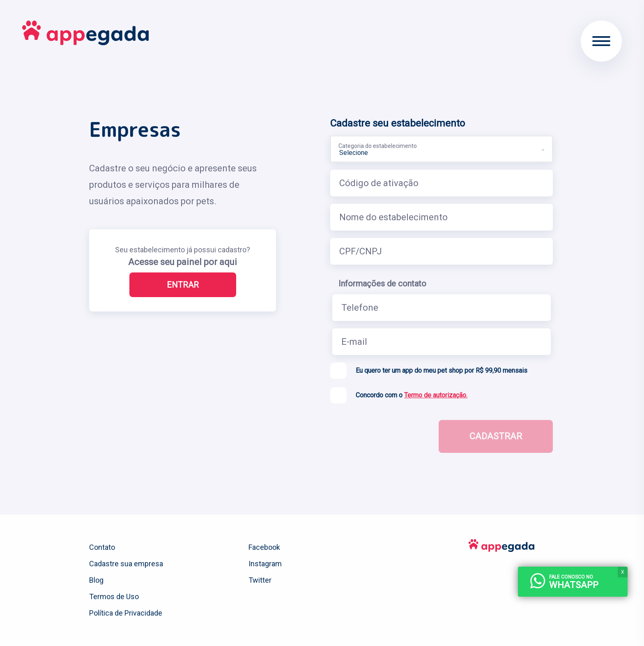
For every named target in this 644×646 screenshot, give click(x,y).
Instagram (265, 564)
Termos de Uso (114, 596)
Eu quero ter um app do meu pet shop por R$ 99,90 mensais (442, 370)
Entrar (183, 285)
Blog (96, 580)
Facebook (264, 547)
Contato (102, 547)
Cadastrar (496, 436)
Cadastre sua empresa (126, 564)
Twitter (260, 580)
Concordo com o (412, 395)
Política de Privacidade (126, 613)
